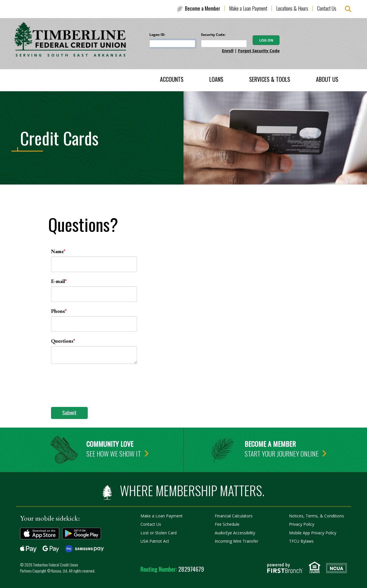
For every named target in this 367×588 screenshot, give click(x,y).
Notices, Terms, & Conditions (317, 516)
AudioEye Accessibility (235, 533)
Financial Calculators (234, 516)
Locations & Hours (292, 8)
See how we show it (114, 453)
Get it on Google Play (82, 534)
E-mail (58, 281)
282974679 (172, 569)
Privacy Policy (302, 524)
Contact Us (327, 8)
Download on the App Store (40, 534)
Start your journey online (282, 453)
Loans (216, 79)
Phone (58, 311)
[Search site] (348, 9)
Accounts (172, 79)
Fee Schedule (227, 524)
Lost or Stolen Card (159, 533)
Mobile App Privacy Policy (313, 533)
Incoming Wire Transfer (237, 541)
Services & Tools (270, 79)
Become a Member (203, 8)
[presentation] (95, 382)
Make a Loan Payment (248, 8)
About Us (327, 79)
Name (57, 251)
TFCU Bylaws (301, 541)
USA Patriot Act (155, 541)
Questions (62, 341)
